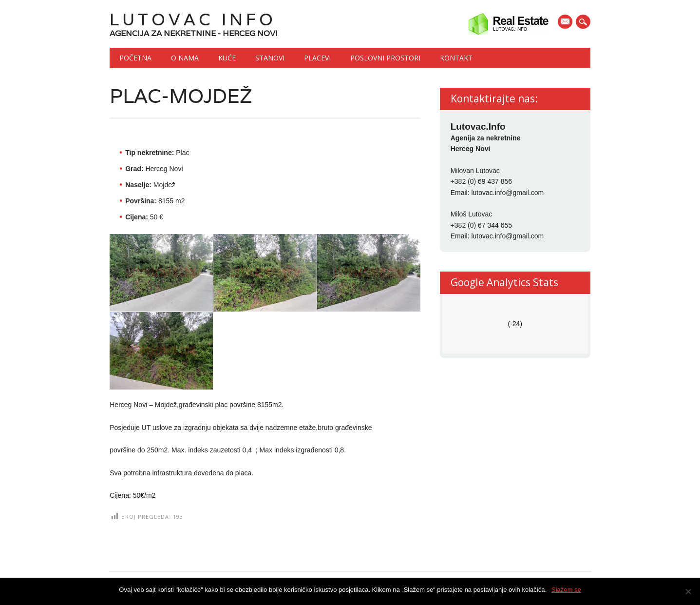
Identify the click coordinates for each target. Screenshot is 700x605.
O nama (185, 58)
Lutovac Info (193, 19)
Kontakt (456, 58)
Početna (135, 58)
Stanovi (270, 58)
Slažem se (566, 590)
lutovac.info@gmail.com (507, 193)
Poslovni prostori (385, 58)
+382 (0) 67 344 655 (482, 225)
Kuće (227, 58)
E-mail (566, 22)
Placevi (317, 58)
